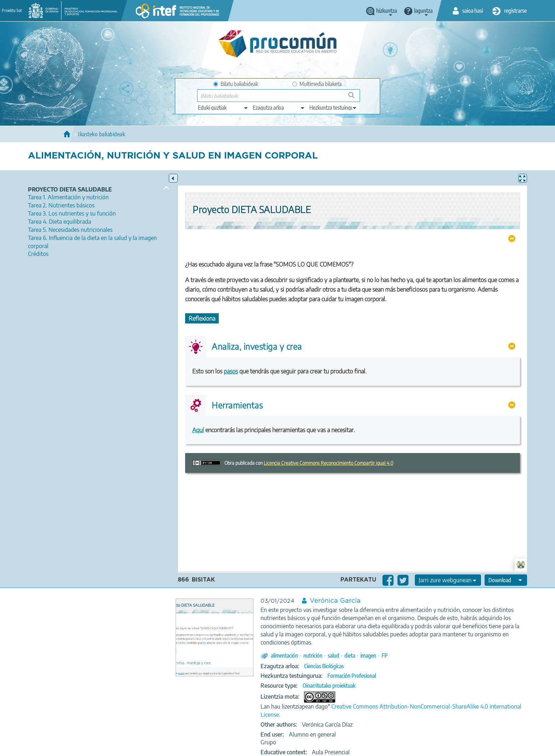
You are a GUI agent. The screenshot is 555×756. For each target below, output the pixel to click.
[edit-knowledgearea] (279, 108)
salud (333, 655)
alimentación (284, 655)
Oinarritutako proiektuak (329, 686)
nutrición (313, 655)
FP (385, 655)
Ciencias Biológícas (324, 666)
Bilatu (354, 98)
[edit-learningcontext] (333, 108)
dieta (350, 655)
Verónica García (335, 601)
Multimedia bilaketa (317, 84)
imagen (368, 655)
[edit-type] (223, 108)
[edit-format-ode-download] (506, 580)
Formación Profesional (352, 676)
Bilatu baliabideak (236, 84)
